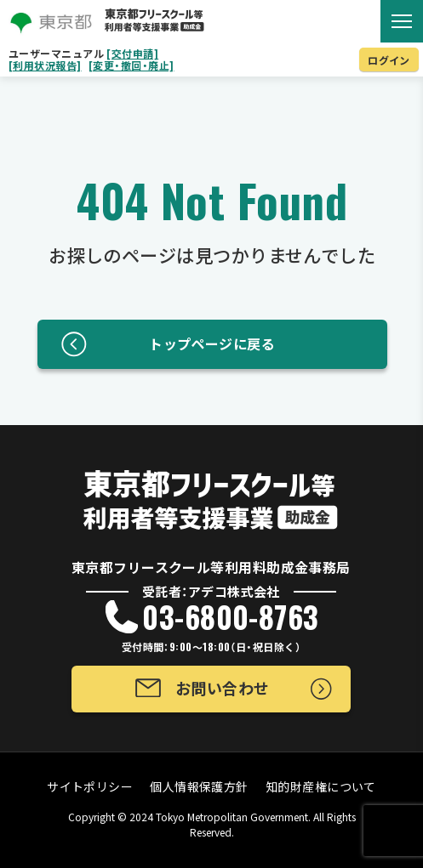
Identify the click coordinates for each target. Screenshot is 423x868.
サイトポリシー (90, 786)
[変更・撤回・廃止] (131, 65)
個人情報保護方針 (199, 786)
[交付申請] (132, 54)
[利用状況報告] (45, 65)
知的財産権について (321, 786)
